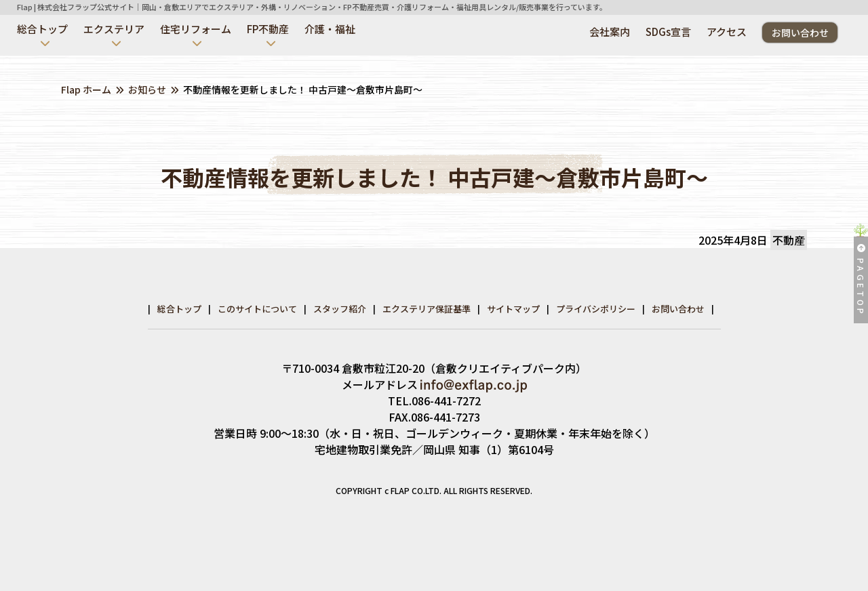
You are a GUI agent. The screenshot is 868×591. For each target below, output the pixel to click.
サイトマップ (513, 309)
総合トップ (42, 29)
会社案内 (610, 32)
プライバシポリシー (596, 309)
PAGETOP (861, 280)
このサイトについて (257, 309)
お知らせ (147, 89)
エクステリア (114, 29)
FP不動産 (268, 29)
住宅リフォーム (196, 29)
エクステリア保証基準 (427, 309)
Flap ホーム (86, 89)
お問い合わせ (800, 33)
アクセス (727, 32)
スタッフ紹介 (340, 309)
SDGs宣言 (668, 32)
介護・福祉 (330, 29)
